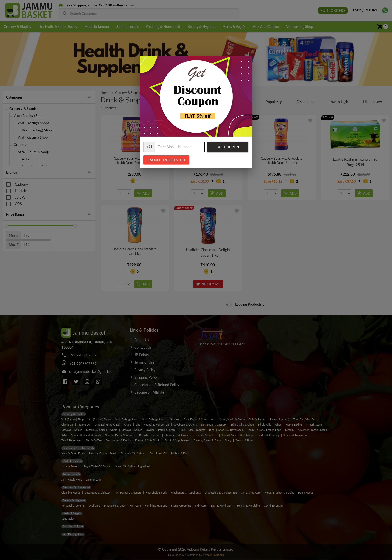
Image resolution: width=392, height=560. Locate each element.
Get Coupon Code (228, 149)
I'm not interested (166, 160)
